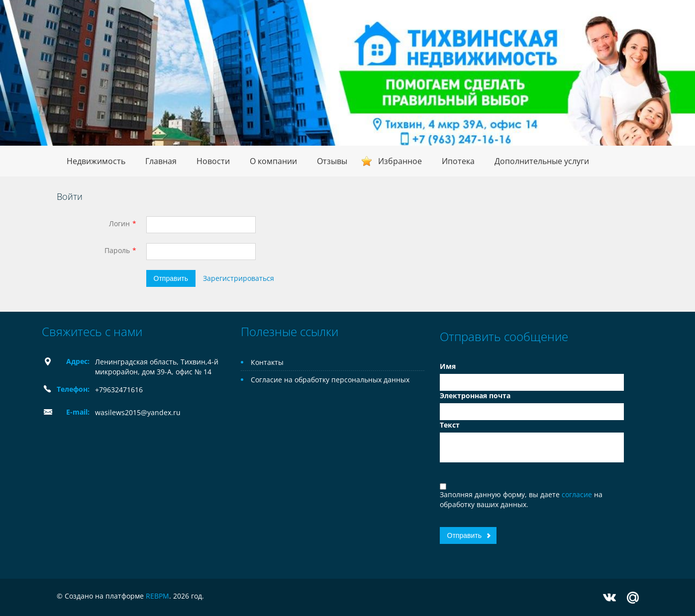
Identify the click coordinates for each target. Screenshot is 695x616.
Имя (448, 366)
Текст (450, 425)
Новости (213, 161)
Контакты (267, 362)
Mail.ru (633, 597)
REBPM (157, 596)
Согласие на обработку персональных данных (330, 380)
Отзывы (332, 161)
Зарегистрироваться (239, 278)
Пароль (117, 250)
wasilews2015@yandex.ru (138, 412)
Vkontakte (609, 597)
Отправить (171, 278)
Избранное (400, 161)
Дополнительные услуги (542, 161)
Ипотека (458, 161)
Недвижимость (96, 161)
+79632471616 (119, 390)
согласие (578, 494)
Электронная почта (475, 396)
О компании (273, 161)
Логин (119, 223)
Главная (161, 161)
